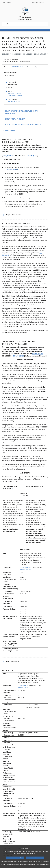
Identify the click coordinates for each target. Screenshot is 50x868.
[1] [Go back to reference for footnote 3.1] (3, 662)
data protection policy (15, 866)
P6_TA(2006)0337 (14, 101)
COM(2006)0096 (8, 156)
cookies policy (29, 866)
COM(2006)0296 (23, 685)
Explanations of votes (15, 96)
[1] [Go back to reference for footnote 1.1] (3, 215)
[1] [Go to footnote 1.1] (17, 170)
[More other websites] (39, 2)
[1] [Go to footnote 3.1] (12, 489)
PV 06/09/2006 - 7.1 (14, 94)
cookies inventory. (43, 866)
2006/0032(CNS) (18, 67)
